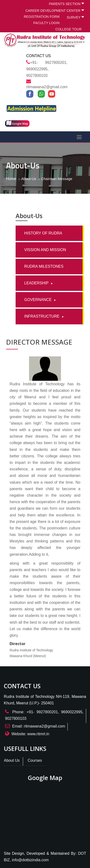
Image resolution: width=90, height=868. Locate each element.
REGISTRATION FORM (42, 17)
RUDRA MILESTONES (44, 266)
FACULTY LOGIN (46, 23)
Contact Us (39, 56)
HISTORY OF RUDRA (43, 233)
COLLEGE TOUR (69, 29)
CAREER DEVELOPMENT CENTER (55, 10)
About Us (12, 760)
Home (11, 179)
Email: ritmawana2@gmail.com (39, 726)
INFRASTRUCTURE (42, 316)
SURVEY (75, 17)
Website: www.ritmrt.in (30, 734)
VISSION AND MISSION (45, 250)
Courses (35, 760)
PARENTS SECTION (66, 3)
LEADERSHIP (37, 283)
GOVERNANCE (38, 300)
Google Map (17, 123)
